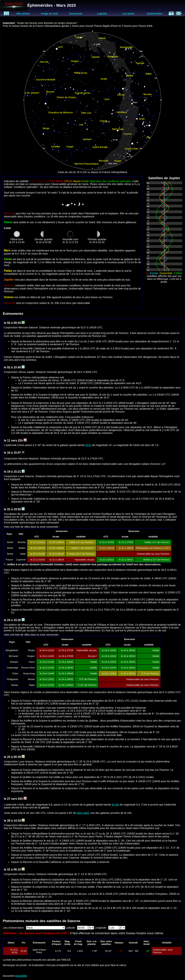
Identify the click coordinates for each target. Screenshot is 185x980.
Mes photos (23, 14)
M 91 (89, 445)
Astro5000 (21, 976)
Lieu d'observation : (14, 928)
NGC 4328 (83, 813)
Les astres (128, 14)
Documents (76, 14)
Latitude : (71, 928)
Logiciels (102, 14)
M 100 (115, 805)
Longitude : (101, 928)
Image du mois (49, 14)
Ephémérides (155, 14)
